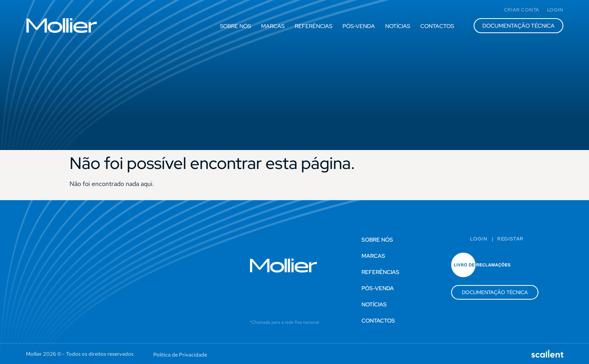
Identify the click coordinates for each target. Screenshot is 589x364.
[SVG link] (62, 25)
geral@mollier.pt (269, 296)
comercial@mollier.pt (275, 307)
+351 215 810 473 (270, 286)
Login (479, 239)
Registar (510, 239)
